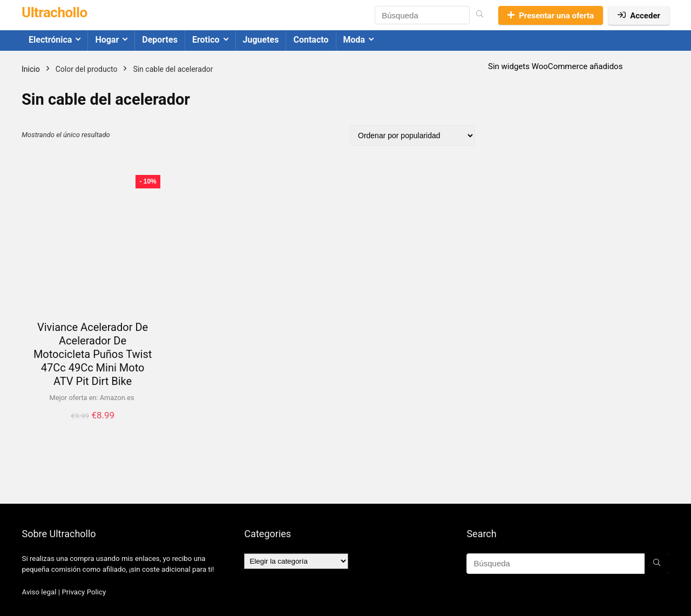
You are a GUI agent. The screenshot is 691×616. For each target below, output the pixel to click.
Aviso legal (39, 592)
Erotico (206, 40)
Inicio (31, 69)
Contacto (311, 40)
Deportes (160, 40)
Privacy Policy (84, 592)
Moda (354, 40)
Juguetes (261, 40)
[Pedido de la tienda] (412, 136)
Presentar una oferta (551, 16)
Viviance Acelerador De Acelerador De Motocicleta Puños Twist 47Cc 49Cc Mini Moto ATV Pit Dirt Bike (93, 354)
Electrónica (50, 40)
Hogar (107, 40)
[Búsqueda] (480, 15)
